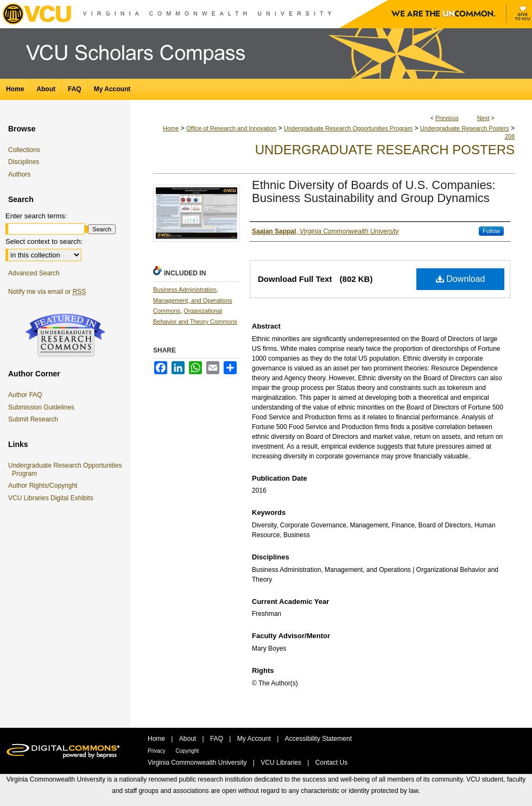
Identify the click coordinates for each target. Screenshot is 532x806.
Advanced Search (34, 273)
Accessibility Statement (318, 739)
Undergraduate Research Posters (465, 128)
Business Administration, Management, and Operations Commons (193, 300)
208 (510, 136)
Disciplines (24, 162)
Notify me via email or (47, 292)
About (189, 739)
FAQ (217, 739)
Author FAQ (25, 395)
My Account (255, 739)
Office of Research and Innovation (231, 128)
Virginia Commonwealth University (198, 763)
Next (483, 118)
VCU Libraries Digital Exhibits (53, 498)
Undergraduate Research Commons (65, 335)
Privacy (157, 751)
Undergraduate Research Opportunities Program (348, 128)
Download (461, 279)
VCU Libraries (282, 763)
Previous (447, 118)
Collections (24, 150)
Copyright (188, 751)
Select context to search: (44, 241)
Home (171, 128)
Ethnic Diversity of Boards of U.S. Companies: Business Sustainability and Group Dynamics (374, 191)
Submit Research (33, 419)
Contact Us (331, 763)
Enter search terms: (36, 216)
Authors (19, 174)
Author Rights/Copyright (45, 486)
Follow (491, 231)
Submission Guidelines (41, 407)
